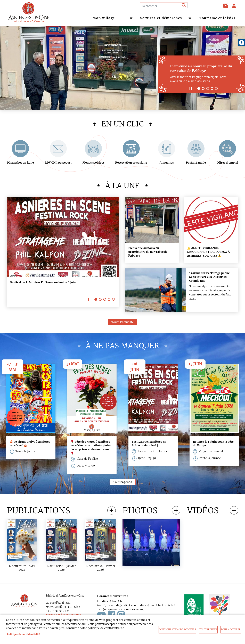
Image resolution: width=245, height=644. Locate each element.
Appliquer (184, 5)
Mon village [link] (104, 18)
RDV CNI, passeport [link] (58, 164)
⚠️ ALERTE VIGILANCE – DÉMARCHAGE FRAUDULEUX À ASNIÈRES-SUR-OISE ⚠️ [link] (208, 253)
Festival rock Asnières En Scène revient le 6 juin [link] (43, 283)
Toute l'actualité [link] (123, 323)
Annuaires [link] (167, 164)
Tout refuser (208, 629)
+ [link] (111, 511)
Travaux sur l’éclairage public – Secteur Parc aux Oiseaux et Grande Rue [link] (211, 278)
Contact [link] (226, 6)
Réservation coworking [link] (131, 164)
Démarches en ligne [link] (20, 164)
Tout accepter (231, 629)
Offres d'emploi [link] (227, 164)
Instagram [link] (214, 6)
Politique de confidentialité (24, 634)
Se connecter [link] (234, 6)
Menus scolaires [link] (93, 164)
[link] (242, 43)
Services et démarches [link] (161, 18)
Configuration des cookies (177, 629)
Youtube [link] (206, 6)
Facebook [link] (197, 6)
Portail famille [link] (196, 164)
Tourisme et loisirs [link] (217, 18)
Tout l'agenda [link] (123, 483)
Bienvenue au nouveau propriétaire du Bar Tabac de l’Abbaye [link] (148, 253)
